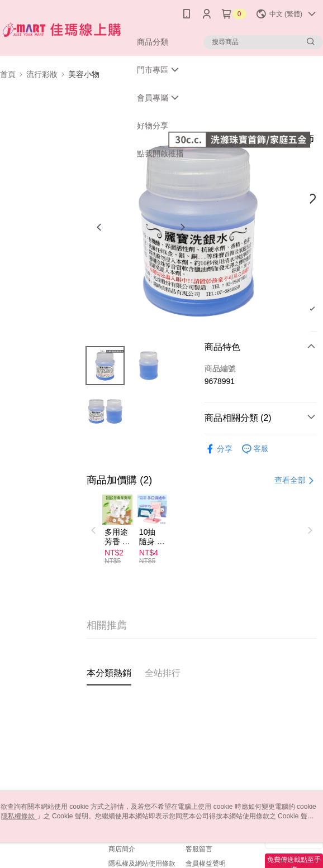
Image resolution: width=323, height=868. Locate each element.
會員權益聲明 (206, 864)
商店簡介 (122, 849)
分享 (218, 449)
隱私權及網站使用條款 (142, 864)
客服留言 (199, 849)
